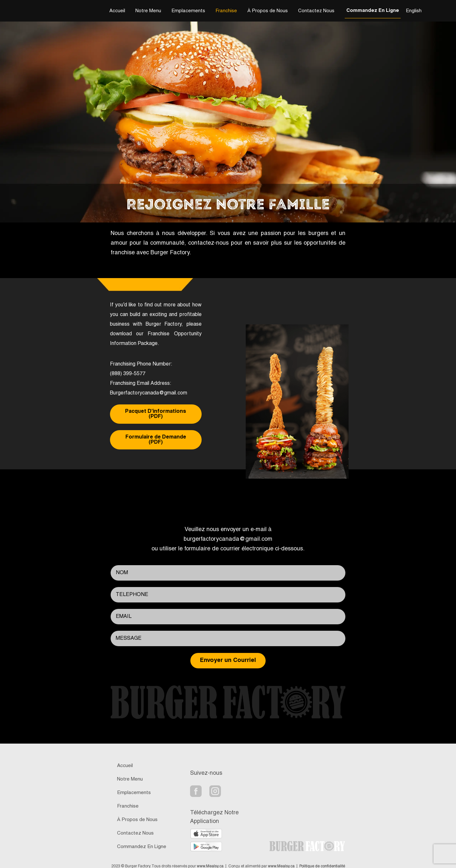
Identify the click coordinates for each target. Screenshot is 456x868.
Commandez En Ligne (373, 11)
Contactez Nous (316, 11)
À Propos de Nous (268, 11)
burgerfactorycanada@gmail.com (228, 532)
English (414, 11)
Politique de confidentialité (322, 859)
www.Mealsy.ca (210, 859)
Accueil (117, 11)
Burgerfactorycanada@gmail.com (149, 393)
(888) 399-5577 (128, 374)
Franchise (226, 11)
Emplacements (188, 11)
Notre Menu (148, 11)
